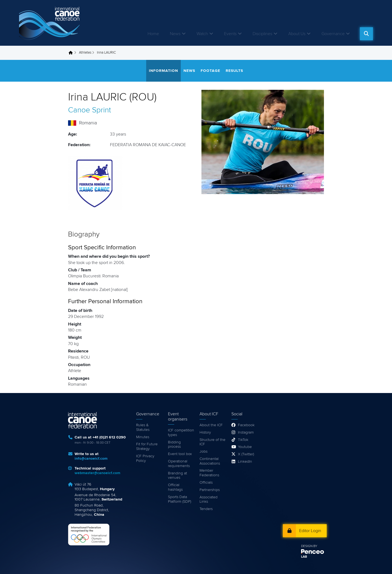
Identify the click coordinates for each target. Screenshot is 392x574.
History (205, 432)
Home (153, 34)
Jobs (203, 452)
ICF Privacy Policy (145, 458)
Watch (202, 34)
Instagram (246, 432)
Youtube (245, 447)
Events (230, 34)
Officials (206, 483)
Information (163, 71)
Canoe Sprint (90, 110)
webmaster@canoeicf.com (97, 473)
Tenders (206, 509)
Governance (333, 34)
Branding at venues (177, 476)
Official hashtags (175, 487)
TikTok (243, 440)
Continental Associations (210, 461)
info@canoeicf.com (91, 459)
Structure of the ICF (212, 442)
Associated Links (209, 500)
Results (234, 71)
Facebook (246, 425)
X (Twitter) (246, 454)
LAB (304, 557)
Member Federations (209, 473)
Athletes (85, 53)
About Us (297, 34)
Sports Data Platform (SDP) (180, 499)
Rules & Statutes (143, 427)
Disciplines (262, 34)
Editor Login (310, 531)
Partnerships (210, 490)
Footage (210, 71)
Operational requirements (179, 464)
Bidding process (174, 445)
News (175, 34)
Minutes (143, 437)
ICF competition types (181, 433)
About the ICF (211, 425)
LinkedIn (245, 462)
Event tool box (180, 454)
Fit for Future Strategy (147, 446)
